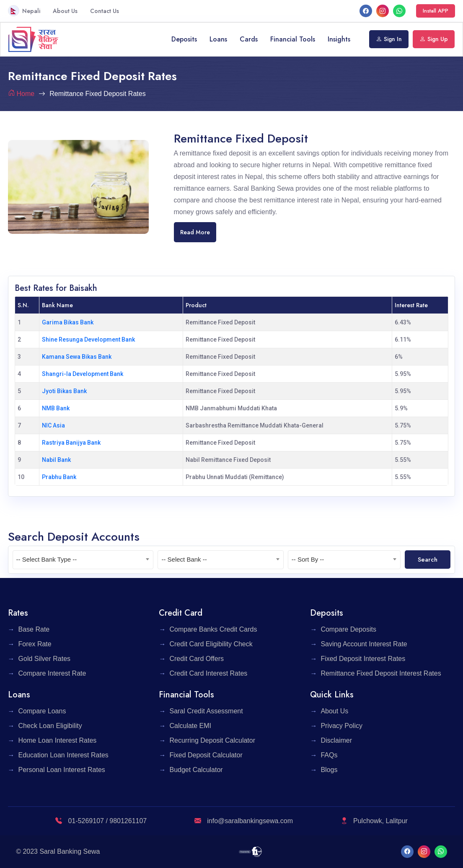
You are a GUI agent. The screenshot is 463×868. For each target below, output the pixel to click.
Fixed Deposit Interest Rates (363, 659)
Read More (195, 232)
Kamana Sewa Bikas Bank (77, 357)
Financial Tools (293, 39)
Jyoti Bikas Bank (64, 391)
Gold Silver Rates (45, 659)
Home (26, 94)
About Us (65, 11)
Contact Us (105, 11)
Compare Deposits (348, 629)
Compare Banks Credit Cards (213, 629)
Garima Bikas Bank (68, 322)
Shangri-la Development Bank (83, 374)
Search (428, 560)
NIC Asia (53, 425)
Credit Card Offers (197, 659)
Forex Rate (35, 644)
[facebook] (366, 11)
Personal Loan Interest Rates (62, 770)
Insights (339, 39)
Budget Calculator (196, 770)
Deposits (184, 39)
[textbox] (83, 560)
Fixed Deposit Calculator (206, 755)
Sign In (389, 39)
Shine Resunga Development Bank (88, 339)
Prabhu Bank (59, 477)
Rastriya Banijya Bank (71, 443)
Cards (249, 39)
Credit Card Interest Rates (208, 673)
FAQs (329, 755)
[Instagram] (383, 11)
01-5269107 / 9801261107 (101, 821)
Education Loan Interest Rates (63, 755)
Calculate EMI (190, 726)
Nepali (24, 11)
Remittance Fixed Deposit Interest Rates (381, 673)
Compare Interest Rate (52, 673)
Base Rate (34, 629)
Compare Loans (42, 711)
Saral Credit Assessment (206, 711)
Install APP (436, 11)
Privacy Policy (341, 726)
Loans (218, 39)
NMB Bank (56, 408)
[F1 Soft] (250, 851)
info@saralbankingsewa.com (244, 821)
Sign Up (434, 39)
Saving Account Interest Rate (364, 644)
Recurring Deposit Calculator (212, 740)
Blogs (329, 770)
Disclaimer (336, 740)
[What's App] (399, 11)
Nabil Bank (56, 460)
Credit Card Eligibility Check (211, 644)
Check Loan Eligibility (50, 726)
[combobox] (83, 560)
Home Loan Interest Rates (58, 740)
